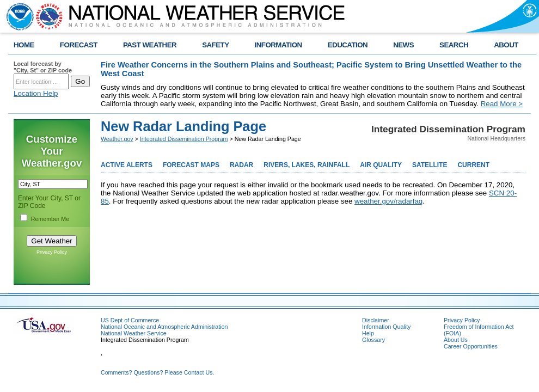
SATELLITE (430, 165)
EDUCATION (348, 45)
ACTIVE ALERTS (127, 165)
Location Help (36, 93)
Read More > (502, 104)
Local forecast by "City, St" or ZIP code (43, 67)
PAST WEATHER (150, 45)
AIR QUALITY (381, 165)
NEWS (403, 45)
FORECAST (79, 45)
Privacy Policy (52, 252)
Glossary (373, 340)
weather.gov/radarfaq (388, 201)
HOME (24, 45)
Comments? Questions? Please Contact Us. (157, 372)
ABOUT (506, 45)
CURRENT (473, 165)
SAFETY (215, 45)
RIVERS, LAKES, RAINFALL (307, 165)
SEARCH (454, 45)
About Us (456, 340)
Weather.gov (117, 139)
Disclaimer (376, 320)
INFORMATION (278, 45)
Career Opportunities (471, 346)
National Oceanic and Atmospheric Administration (164, 327)
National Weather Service (134, 333)
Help (368, 333)
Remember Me (50, 219)
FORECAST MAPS (191, 165)
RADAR (241, 165)
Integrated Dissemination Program (184, 139)
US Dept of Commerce (130, 320)
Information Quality (386, 327)
